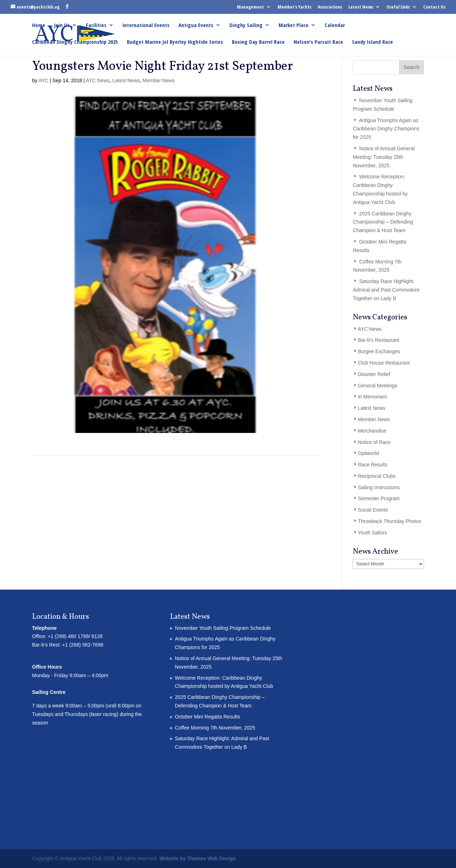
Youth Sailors (372, 533)
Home (39, 25)
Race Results (372, 465)
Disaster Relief (374, 374)
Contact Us (434, 7)
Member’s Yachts (294, 7)
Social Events (373, 510)
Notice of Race (374, 442)
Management (250, 7)
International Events (146, 25)
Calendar (335, 25)
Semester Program (379, 498)
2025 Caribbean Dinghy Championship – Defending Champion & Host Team (383, 222)
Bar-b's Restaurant (378, 340)
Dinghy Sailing (246, 25)
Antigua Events (196, 25)
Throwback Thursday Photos (389, 521)
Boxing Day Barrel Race (258, 42)
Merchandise (372, 431)
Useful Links (398, 7)
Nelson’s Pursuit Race (318, 42)
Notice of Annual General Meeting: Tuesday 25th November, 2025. (384, 157)
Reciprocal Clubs (377, 476)
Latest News (361, 7)
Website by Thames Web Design (198, 858)
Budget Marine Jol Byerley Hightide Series (175, 42)
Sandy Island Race (372, 42)
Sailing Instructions (379, 487)
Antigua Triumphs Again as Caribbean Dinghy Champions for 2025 (386, 129)
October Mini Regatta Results (208, 717)
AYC (43, 80)
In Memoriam (372, 397)
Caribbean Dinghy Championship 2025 (75, 42)
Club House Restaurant (384, 363)
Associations (330, 7)
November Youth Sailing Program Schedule (223, 628)
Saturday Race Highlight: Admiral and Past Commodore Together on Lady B (386, 290)
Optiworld (368, 453)
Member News (159, 80)
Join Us (62, 25)
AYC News (98, 80)
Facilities (96, 25)
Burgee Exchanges (379, 351)
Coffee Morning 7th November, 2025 (215, 728)
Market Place (294, 25)
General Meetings (377, 386)
